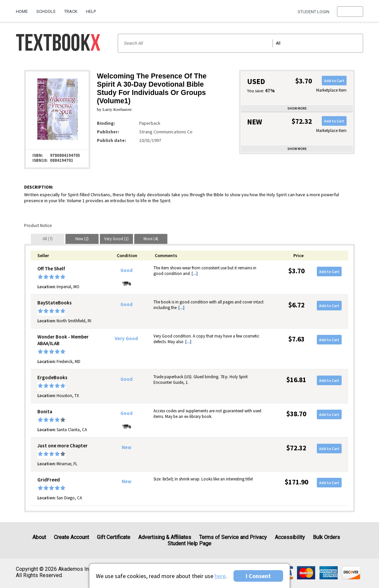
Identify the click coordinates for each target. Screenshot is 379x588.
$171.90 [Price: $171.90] (296, 482)
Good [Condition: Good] (126, 270)
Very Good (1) (116, 239)
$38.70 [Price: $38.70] (296, 414)
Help (91, 11)
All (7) (48, 239)
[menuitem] (24, 9)
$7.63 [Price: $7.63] (296, 339)
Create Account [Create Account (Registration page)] (71, 537)
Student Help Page (189, 543)
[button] (350, 12)
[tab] (48, 239)
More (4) (151, 239)
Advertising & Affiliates (165, 537)
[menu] (350, 12)
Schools (46, 11)
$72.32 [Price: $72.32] (296, 448)
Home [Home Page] (22, 11)
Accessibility (290, 537)
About (39, 537)
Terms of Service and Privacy (233, 537)
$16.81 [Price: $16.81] (296, 380)
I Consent (258, 576)
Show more (297, 108)
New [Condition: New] (126, 447)
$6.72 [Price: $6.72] (296, 305)
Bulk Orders (326, 537)
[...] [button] (195, 273)
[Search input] (240, 43)
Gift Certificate (114, 537)
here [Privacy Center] (220, 576)
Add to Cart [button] (334, 81)
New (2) (82, 239)
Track (71, 11)
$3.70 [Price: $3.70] (296, 271)
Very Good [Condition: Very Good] (126, 339)
